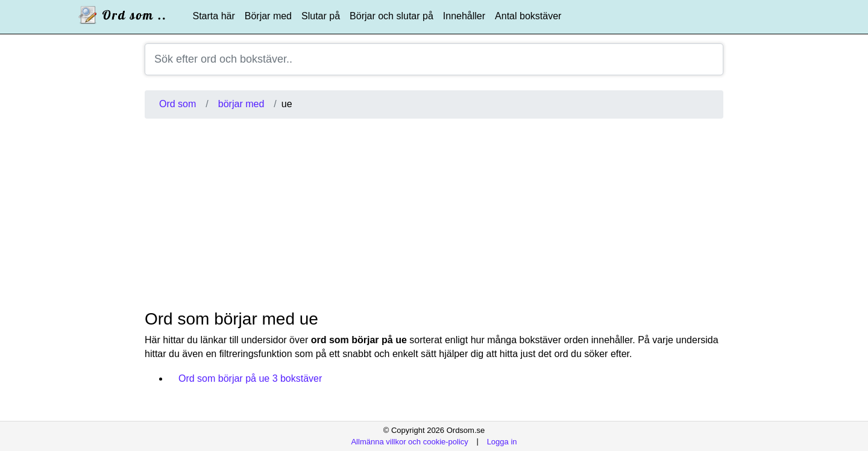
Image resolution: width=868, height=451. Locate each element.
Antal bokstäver (528, 16)
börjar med (241, 104)
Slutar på (321, 16)
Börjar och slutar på (392, 16)
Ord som (178, 104)
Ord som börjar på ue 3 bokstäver (250, 378)
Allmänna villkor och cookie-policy (409, 441)
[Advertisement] (434, 214)
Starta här (214, 16)
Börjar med (268, 16)
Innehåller (464, 16)
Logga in (502, 441)
